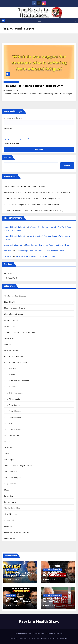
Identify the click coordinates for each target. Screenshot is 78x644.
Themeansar (58, 633)
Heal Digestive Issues (14, 393)
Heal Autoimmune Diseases (17, 381)
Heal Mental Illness (13, 435)
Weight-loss (10, 538)
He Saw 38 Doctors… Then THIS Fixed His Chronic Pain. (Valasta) (34, 211)
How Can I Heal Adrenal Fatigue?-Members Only (33, 86)
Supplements (10, 502)
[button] (75, 21)
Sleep (7, 490)
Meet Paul (13, 639)
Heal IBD (8, 423)
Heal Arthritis (10, 369)
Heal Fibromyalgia (12, 399)
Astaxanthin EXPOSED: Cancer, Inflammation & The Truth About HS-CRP (37, 192)
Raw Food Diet (11, 472)
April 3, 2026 (13, 579)
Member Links (46, 639)
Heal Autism (10, 375)
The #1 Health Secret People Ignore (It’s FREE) (25, 186)
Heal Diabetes (10, 387)
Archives (8, 273)
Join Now (35, 639)
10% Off (56, 639)
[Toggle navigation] (39, 21)
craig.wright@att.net (13, 245)
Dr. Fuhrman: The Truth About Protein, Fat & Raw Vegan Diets (32, 199)
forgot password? (22, 139)
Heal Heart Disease (13, 417)
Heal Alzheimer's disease (15, 363)
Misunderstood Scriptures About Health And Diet (47, 245)
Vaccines (8, 526)
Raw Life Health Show (39, 13)
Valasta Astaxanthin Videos (16, 532)
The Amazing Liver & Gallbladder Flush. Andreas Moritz (40, 251)
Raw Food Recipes (12, 478)
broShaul (8, 251)
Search (7, 158)
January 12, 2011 (12, 90)
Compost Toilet (11, 320)
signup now (9, 139)
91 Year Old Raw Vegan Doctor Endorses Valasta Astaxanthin (31, 205)
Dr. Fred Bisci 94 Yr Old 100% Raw (19, 332)
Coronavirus (10, 326)
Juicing (7, 454)
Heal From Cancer (12, 405)
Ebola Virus (9, 338)
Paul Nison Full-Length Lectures (19, 466)
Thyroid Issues (11, 514)
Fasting (7, 344)
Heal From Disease (13, 411)
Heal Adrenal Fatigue (11, 82)
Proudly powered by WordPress (27, 633)
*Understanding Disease (15, 296)
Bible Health (10, 302)
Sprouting (8, 496)
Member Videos (24, 639)
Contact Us (64, 639)
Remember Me (11, 143)
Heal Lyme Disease (13, 429)
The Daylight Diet (12, 508)
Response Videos (12, 484)
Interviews (9, 448)
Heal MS (8, 441)
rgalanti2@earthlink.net (14, 227)
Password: (9, 128)
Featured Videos (11, 351)
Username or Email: (13, 118)
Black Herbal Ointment (14, 308)
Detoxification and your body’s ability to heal (35, 256)
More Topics (10, 460)
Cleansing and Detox (13, 314)
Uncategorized (11, 520)
